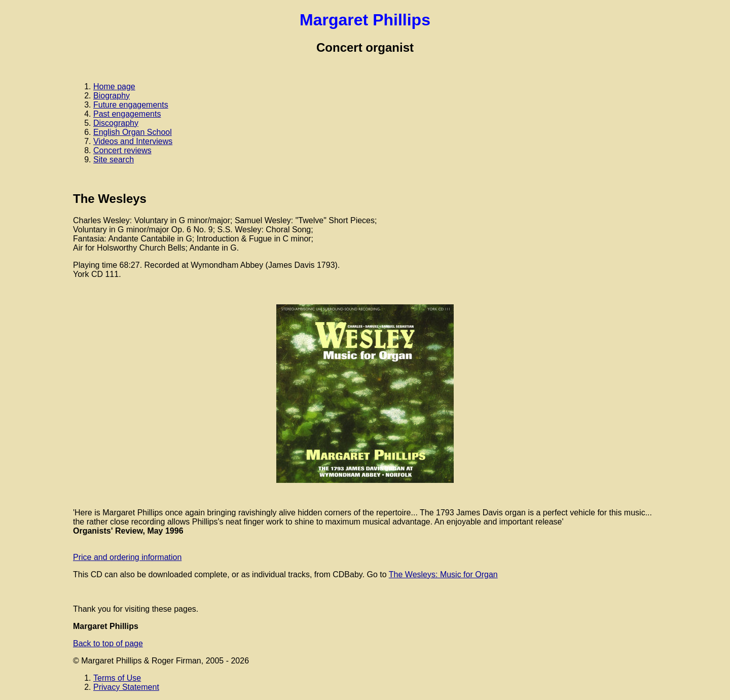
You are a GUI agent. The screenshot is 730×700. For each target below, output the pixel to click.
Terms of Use (117, 678)
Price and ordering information (127, 557)
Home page (114, 86)
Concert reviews (122, 150)
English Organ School (133, 132)
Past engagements (127, 114)
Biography (112, 96)
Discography (116, 123)
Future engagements (131, 105)
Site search (114, 160)
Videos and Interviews (133, 141)
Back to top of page (108, 643)
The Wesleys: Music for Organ (443, 574)
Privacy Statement (126, 687)
